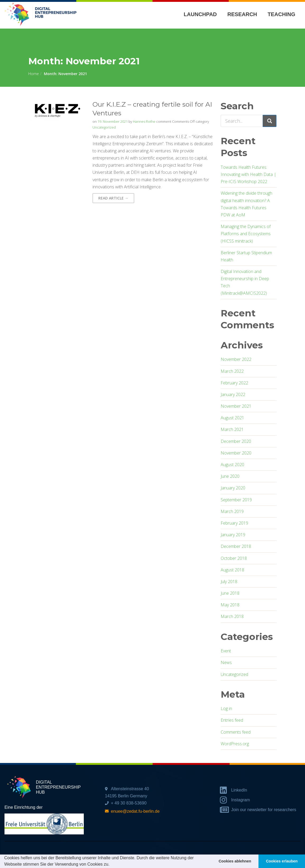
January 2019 (233, 535)
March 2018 (232, 616)
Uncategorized (104, 127)
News (226, 662)
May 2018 (230, 605)
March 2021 (232, 429)
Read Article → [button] (113, 198)
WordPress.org (235, 744)
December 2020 (236, 441)
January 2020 (233, 488)
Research (242, 14)
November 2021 (236, 406)
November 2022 (236, 359)
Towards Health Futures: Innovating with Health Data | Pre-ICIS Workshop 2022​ (248, 174)
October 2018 (234, 558)
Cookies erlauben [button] (282, 861)
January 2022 (233, 394)
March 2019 (232, 511)
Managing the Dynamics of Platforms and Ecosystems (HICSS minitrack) (246, 234)
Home (34, 74)
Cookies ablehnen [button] (235, 861)
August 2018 (232, 570)
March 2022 (232, 371)
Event (226, 651)
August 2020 (232, 465)
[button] (112, 865)
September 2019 (236, 500)
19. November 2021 (113, 121)
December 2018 (236, 546)
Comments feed (236, 732)
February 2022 (234, 383)
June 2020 (230, 476)
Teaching (281, 14)
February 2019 (234, 523)
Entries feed (232, 720)
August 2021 (232, 418)
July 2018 (229, 581)
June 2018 (230, 593)
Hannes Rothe (144, 121)
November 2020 (236, 453)
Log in (226, 708)
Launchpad (200, 14)
